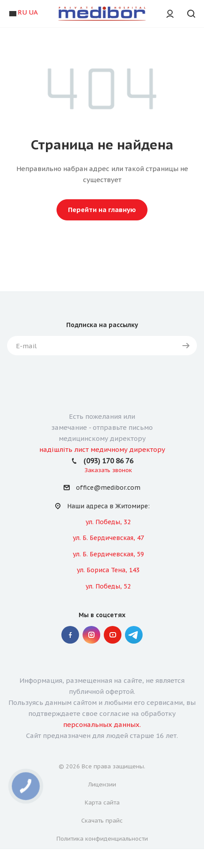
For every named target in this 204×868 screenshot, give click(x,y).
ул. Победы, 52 (108, 586)
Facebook (70, 635)
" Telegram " (134, 635)
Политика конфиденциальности (102, 839)
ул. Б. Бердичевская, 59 (108, 554)
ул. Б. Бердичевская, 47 (108, 538)
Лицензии (102, 784)
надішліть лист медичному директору (102, 449)
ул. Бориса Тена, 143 (108, 570)
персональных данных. (102, 725)
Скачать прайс (102, 821)
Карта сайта (102, 803)
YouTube (113, 635)
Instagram (91, 635)
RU (22, 12)
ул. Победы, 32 (108, 522)
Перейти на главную (102, 210)
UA (33, 12)
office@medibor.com (108, 488)
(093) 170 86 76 (108, 461)
